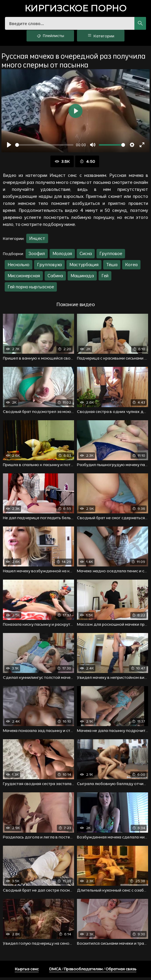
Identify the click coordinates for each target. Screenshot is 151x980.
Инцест (37, 241)
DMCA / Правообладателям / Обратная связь (93, 972)
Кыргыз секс (27, 972)
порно (75, 9)
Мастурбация (84, 267)
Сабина (55, 278)
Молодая (62, 256)
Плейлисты (50, 38)
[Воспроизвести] (9, 147)
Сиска (86, 256)
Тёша (112, 267)
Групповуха (49, 267)
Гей (105, 278)
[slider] (44, 147)
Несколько (19, 267)
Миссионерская (24, 278)
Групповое (111, 256)
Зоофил (37, 256)
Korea (131, 267)
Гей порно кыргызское (31, 289)
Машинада (82, 278)
